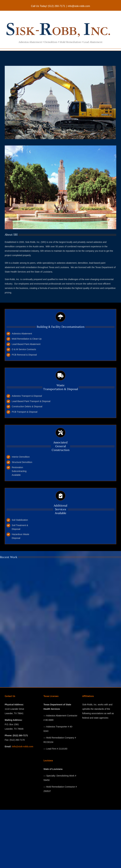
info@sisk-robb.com (79, 6)
